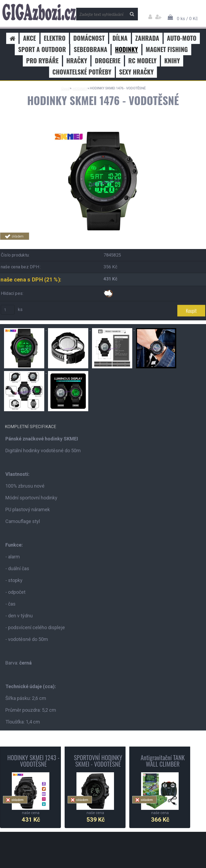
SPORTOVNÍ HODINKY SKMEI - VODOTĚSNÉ (98, 761)
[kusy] (8, 310)
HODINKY (79, 88)
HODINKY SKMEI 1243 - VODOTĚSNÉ (33, 761)
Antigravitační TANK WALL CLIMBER (163, 761)
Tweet (77, 243)
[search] (132, 14)
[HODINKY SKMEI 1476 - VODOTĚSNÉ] (103, 132)
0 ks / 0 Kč (187, 18)
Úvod (65, 88)
